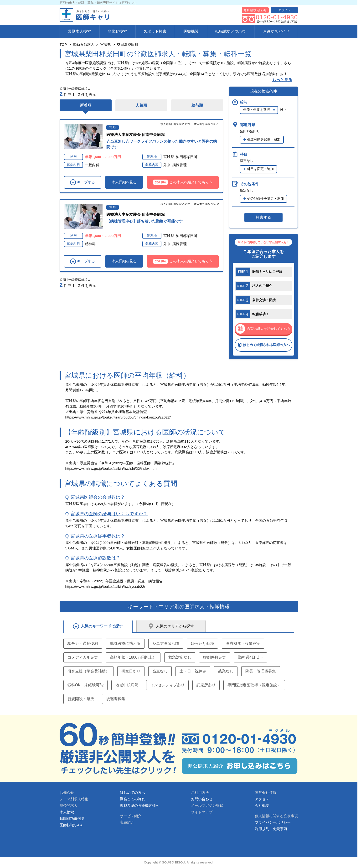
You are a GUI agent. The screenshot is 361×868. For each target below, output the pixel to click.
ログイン (284, 10)
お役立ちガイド (276, 31)
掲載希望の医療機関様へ (140, 805)
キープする (82, 182)
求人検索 (67, 812)
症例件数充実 (215, 657)
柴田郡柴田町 (187, 157)
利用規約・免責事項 (271, 829)
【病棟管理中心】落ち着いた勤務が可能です (144, 221)
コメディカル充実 (83, 657)
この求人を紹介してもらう (183, 182)
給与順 (197, 105)
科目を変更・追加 (260, 169)
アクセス (262, 799)
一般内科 (92, 165)
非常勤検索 (117, 31)
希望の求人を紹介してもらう (263, 329)
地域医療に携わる (125, 643)
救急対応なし (180, 657)
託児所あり (206, 685)
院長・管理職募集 (261, 671)
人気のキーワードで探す (98, 626)
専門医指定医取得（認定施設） (254, 685)
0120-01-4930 (277, 17)
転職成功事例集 (72, 819)
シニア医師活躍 (166, 643)
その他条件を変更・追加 (265, 199)
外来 (167, 165)
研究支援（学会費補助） (88, 671)
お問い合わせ (202, 799)
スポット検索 (155, 31)
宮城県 (106, 44)
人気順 (141, 105)
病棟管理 (180, 165)
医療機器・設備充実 (243, 643)
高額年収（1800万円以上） (133, 657)
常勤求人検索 (79, 31)
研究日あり (131, 671)
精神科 (90, 244)
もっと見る (282, 80)
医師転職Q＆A (71, 825)
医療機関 (191, 31)
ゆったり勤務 (202, 643)
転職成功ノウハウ (231, 31)
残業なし (226, 671)
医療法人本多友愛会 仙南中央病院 (135, 135)
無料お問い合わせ (255, 10)
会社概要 (262, 805)
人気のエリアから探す (171, 626)
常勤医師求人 (83, 44)
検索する (263, 217)
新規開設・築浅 (81, 699)
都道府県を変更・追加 (264, 139)
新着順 (86, 105)
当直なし (160, 671)
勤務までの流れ (132, 799)
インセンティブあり (167, 685)
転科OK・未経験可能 (85, 685)
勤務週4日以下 (250, 657)
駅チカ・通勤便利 (83, 643)
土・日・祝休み (193, 671)
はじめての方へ (132, 793)
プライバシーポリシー (273, 822)
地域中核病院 (127, 685)
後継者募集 (116, 699)
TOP (63, 44)
